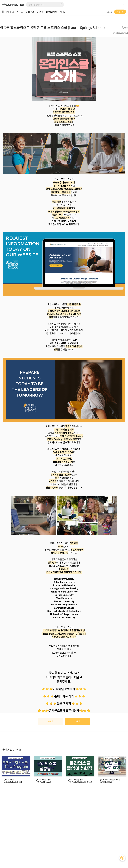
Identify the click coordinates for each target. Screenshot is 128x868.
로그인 (110, 12)
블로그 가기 (64, 703)
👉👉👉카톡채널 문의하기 (58, 689)
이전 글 (51, 721)
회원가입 (120, 12)
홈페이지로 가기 (64, 696)
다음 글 (78, 721)
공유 (126, 28)
